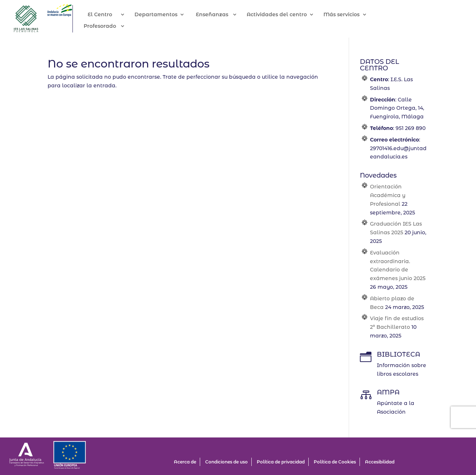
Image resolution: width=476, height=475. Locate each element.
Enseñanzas (220, 15)
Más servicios (349, 15)
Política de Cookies (335, 462)
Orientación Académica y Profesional (388, 195)
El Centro (108, 15)
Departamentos (164, 15)
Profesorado (108, 26)
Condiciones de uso (226, 462)
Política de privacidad (281, 462)
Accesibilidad (380, 462)
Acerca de (185, 462)
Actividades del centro (285, 15)
